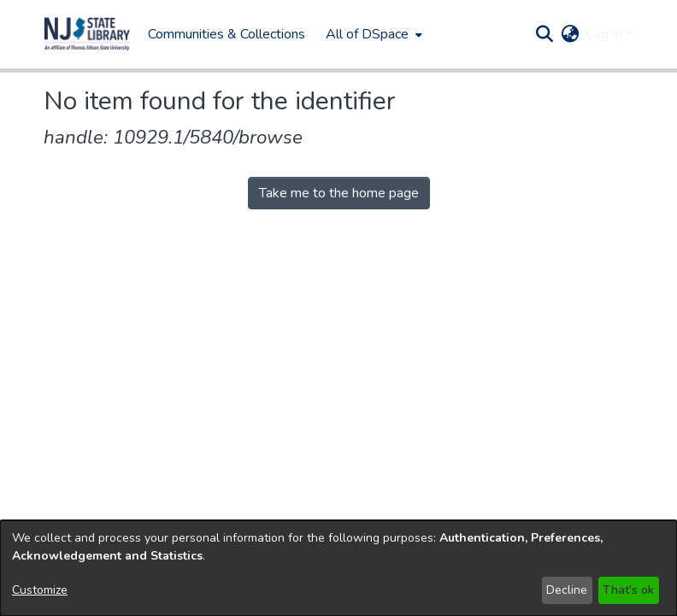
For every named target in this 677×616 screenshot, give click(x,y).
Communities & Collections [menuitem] (227, 34)
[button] (87, 34)
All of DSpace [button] (367, 34)
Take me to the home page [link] (339, 193)
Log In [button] (606, 34)
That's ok (628, 590)
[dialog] (338, 568)
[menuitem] (372, 34)
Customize (40, 590)
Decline (567, 590)
